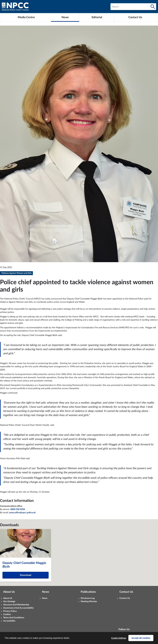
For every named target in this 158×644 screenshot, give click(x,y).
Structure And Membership (16, 605)
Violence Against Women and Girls (16, 273)
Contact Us (125, 598)
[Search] (153, 7)
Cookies (7, 614)
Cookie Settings (119, 638)
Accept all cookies (141, 638)
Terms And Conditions (14, 618)
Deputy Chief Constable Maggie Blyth (24, 565)
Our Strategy (9, 601)
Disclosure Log (88, 598)
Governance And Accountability (18, 608)
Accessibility (9, 621)
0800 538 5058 (18, 509)
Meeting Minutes (89, 601)
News (45, 598)
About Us (8, 598)
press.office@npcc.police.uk (22, 513)
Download (26, 575)
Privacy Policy (10, 611)
